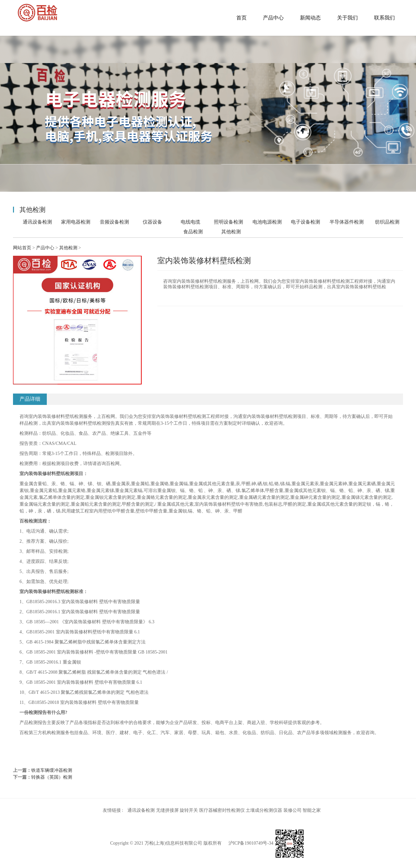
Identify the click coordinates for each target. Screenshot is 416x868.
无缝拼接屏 (167, 810)
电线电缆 (190, 222)
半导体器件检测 (347, 222)
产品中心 (273, 18)
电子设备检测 (305, 222)
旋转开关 (189, 810)
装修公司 (292, 810)
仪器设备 (152, 222)
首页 (241, 18)
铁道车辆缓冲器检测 (52, 770)
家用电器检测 (76, 222)
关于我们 (347, 18)
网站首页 (22, 248)
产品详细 (30, 399)
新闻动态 (310, 18)
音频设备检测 (114, 222)
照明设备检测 (228, 222)
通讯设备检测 (37, 222)
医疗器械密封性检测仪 (222, 810)
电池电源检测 (267, 222)
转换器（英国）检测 (52, 777)
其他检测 (231, 232)
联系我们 (384, 18)
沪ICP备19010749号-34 (251, 843)
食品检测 (193, 232)
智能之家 (312, 810)
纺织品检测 (387, 222)
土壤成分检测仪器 (264, 810)
